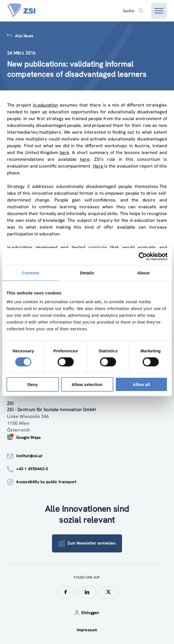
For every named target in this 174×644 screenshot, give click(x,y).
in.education (45, 105)
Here (99, 166)
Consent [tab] (31, 273)
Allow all (141, 384)
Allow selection (87, 384)
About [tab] (143, 273)
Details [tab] (87, 273)
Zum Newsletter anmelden (87, 543)
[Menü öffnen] (159, 11)
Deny (33, 384)
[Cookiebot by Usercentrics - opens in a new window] (143, 256)
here (64, 152)
